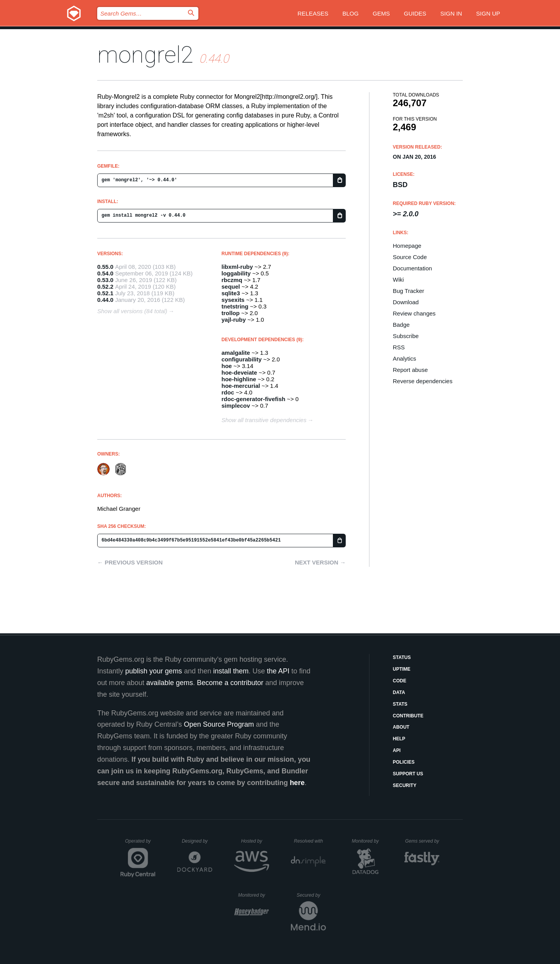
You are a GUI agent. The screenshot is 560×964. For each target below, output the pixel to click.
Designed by (197, 841)
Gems (381, 13)
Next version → (320, 562)
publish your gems (154, 671)
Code (400, 681)
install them (231, 671)
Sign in (451, 13)
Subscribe (406, 336)
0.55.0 (105, 267)
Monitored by (367, 841)
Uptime (402, 669)
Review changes (414, 313)
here (297, 783)
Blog (350, 13)
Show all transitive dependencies (264, 420)
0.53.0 (105, 280)
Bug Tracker (409, 291)
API (397, 750)
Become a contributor (230, 683)
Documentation (412, 268)
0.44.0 (105, 300)
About (401, 727)
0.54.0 (105, 273)
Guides (415, 13)
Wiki (398, 280)
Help (399, 739)
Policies (404, 762)
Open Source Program (219, 724)
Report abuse (410, 370)
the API (278, 671)
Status (402, 657)
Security (405, 785)
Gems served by (423, 841)
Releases (313, 13)
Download (406, 302)
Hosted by (255, 841)
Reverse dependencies (423, 381)
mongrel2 (145, 55)
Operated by (140, 844)
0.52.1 (105, 293)
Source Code (410, 257)
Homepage (407, 246)
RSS (399, 347)
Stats (400, 704)
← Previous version (130, 562)
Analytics (404, 358)
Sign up (488, 13)
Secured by (311, 895)
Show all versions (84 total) (132, 311)
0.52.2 (105, 287)
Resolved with (310, 841)
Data (399, 692)
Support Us (408, 774)
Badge (401, 325)
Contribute (408, 716)
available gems (170, 683)
